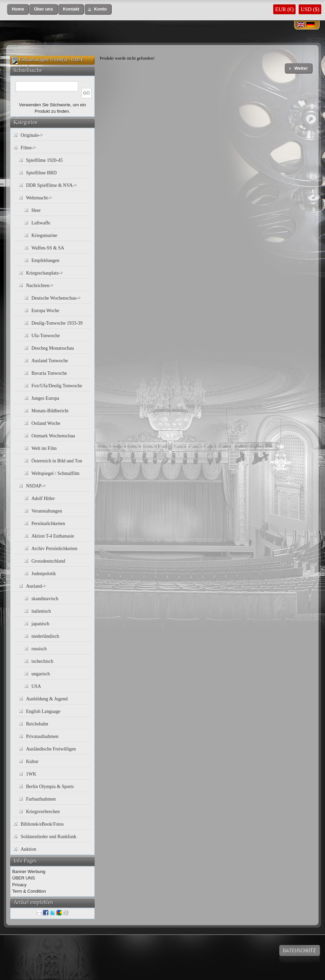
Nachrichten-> (40, 286)
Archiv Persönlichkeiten (54, 549)
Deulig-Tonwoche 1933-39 (57, 323)
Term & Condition (29, 891)
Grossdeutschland (48, 561)
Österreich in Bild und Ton (57, 461)
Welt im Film (44, 448)
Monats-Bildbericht (50, 411)
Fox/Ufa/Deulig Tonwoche (57, 386)
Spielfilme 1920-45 (44, 160)
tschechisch (42, 661)
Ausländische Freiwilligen (51, 749)
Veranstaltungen (47, 511)
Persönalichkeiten (48, 524)
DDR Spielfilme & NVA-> (51, 185)
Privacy (19, 885)
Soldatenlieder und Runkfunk (49, 837)
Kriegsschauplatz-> (44, 273)
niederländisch (45, 636)
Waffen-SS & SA (48, 248)
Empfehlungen (45, 260)
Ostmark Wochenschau (53, 436)
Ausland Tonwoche (50, 361)
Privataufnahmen (42, 736)
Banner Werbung (29, 872)
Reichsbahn (37, 724)
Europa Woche (45, 311)
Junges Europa (45, 398)
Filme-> (28, 148)
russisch (39, 649)
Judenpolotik (44, 574)
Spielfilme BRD (41, 173)
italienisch (41, 611)
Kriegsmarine (44, 235)
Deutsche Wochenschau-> (56, 298)
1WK (31, 774)
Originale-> (32, 135)
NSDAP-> (36, 486)
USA (36, 686)
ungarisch (41, 674)
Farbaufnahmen (41, 799)
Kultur (32, 761)
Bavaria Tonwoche (49, 373)
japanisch (40, 624)
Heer (36, 210)
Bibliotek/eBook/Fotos (42, 824)
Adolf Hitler (43, 498)
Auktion (28, 849)
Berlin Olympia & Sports (50, 787)
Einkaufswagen (33, 60)
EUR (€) (285, 9)
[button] (18, 9)
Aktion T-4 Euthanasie (53, 536)
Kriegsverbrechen (43, 812)
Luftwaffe (41, 223)
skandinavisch (45, 599)
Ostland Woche (46, 423)
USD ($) (310, 9)
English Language (43, 711)
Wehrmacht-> (39, 198)
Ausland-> (36, 586)
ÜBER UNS (24, 878)
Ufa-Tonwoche (46, 336)
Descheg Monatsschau (53, 348)
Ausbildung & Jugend (47, 699)
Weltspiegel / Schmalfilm (55, 473)
